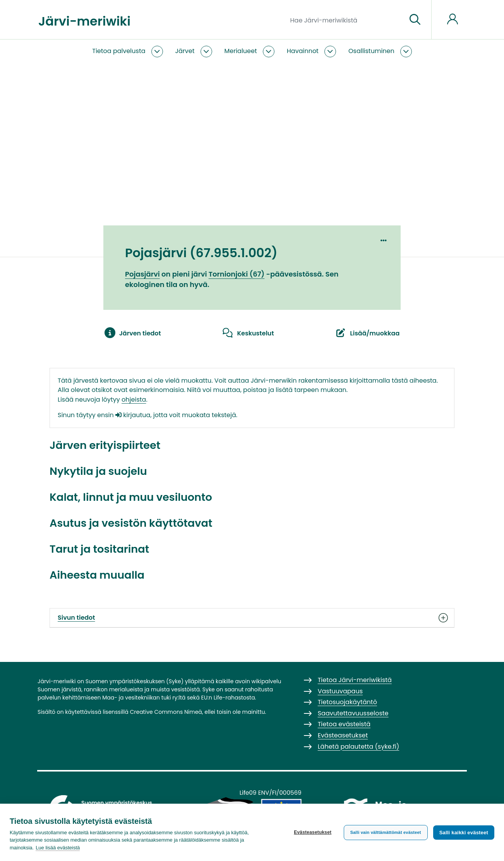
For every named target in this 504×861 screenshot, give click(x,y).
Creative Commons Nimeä (166, 712)
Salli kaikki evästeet (464, 833)
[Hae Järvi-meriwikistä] (345, 20)
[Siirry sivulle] (415, 20)
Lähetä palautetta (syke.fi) (359, 747)
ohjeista (134, 400)
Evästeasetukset (313, 832)
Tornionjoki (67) (237, 274)
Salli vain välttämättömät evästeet (386, 832)
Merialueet (241, 51)
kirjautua (133, 415)
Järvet (185, 51)
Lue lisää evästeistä (58, 848)
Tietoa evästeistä (344, 724)
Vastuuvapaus (340, 691)
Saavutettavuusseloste (353, 713)
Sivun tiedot (252, 618)
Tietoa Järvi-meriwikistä (355, 680)
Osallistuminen (371, 51)
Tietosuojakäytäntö (347, 702)
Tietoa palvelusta (119, 51)
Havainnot (303, 51)
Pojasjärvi (142, 274)
